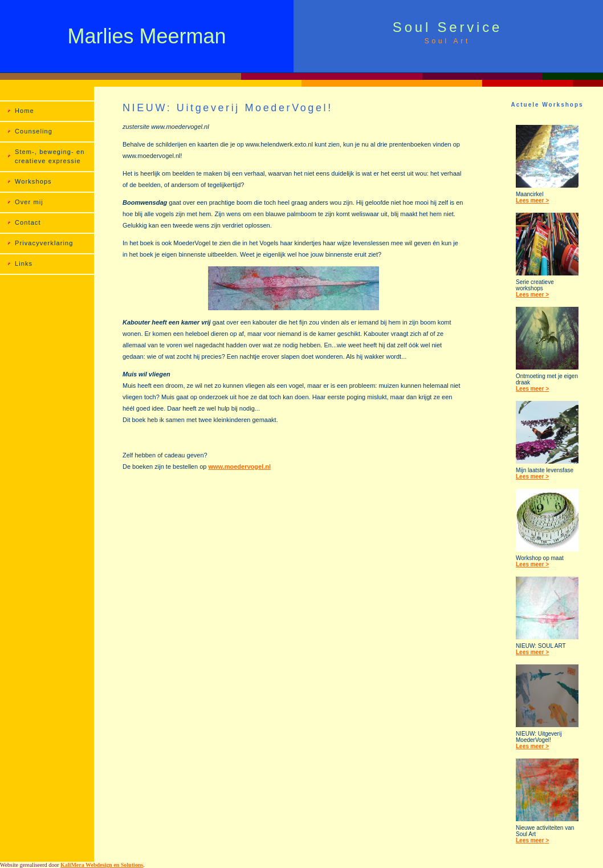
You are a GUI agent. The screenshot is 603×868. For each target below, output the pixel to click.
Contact (28, 222)
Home (25, 111)
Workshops (33, 181)
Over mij (29, 202)
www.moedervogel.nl (239, 467)
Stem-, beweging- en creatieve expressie (50, 156)
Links (24, 263)
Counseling (34, 131)
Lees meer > (532, 200)
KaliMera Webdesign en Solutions (102, 865)
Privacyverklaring (44, 243)
